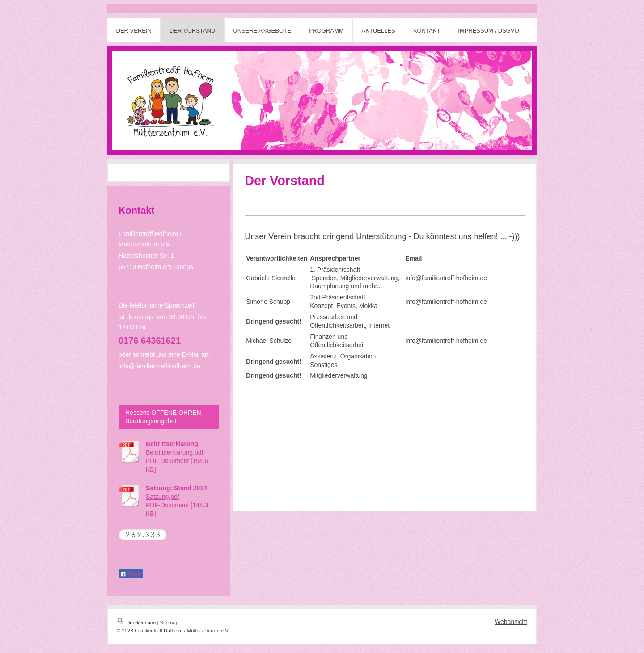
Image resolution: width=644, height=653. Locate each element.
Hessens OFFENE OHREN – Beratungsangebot (166, 417)
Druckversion (137, 623)
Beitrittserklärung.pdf (174, 452)
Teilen (131, 574)
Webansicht (511, 622)
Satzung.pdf (163, 497)
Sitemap (169, 623)
